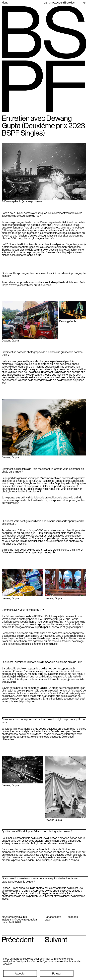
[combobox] (84, 3)
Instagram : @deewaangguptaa (19, 919)
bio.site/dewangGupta (14, 917)
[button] (20, 973)
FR (84, 3)
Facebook (72, 917)
